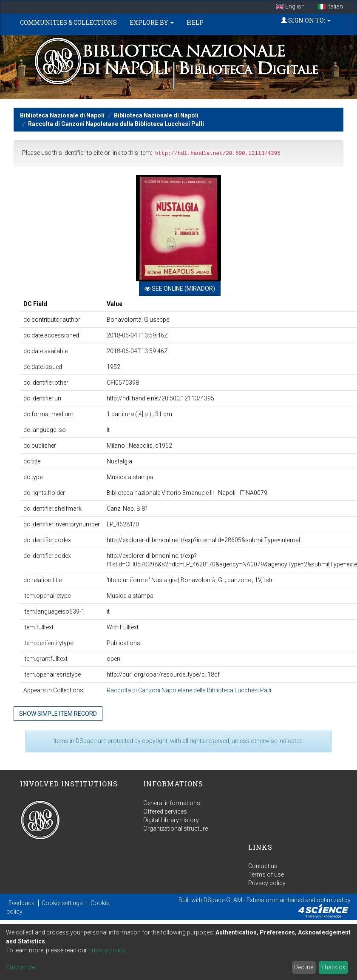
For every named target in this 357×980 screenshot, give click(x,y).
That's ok (333, 967)
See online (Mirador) (180, 289)
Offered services (165, 811)
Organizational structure (176, 829)
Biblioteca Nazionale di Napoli (62, 115)
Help (195, 22)
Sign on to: (306, 20)
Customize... (22, 967)
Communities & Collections (68, 22)
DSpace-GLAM (223, 900)
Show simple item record (58, 714)
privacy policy (107, 950)
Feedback (21, 903)
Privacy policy (267, 883)
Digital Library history (171, 820)
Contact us (263, 866)
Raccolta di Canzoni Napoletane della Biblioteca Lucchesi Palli (116, 124)
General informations (172, 803)
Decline (304, 967)
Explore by (152, 22)
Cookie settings (62, 903)
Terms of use (266, 874)
